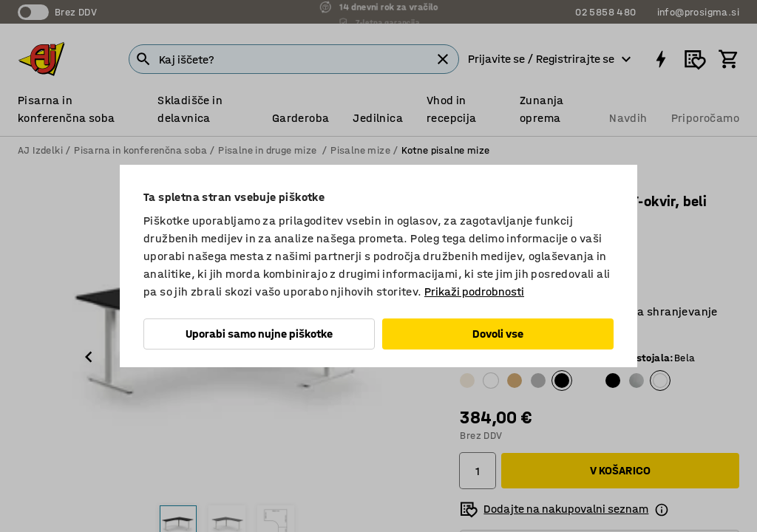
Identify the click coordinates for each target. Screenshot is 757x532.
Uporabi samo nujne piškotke (259, 334)
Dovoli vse (498, 334)
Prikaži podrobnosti (474, 291)
